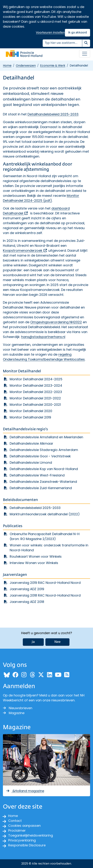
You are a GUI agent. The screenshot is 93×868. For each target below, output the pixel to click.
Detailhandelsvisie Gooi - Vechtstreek (40, 456)
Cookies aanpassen (24, 826)
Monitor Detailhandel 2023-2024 (36, 385)
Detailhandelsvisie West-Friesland (37, 475)
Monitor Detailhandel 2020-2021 (35, 405)
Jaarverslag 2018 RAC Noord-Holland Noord (45, 595)
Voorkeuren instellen (50, 33)
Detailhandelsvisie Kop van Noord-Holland (44, 469)
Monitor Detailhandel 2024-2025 (36, 379)
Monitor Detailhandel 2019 (30, 417)
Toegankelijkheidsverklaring (31, 835)
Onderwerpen (26, 66)
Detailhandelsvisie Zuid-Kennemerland (41, 488)
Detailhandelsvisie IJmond (31, 463)
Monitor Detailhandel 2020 (31, 411)
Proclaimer (17, 830)
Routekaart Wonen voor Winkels (36, 556)
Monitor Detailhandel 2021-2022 (35, 398)
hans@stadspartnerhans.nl (43, 337)
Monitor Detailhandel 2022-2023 (36, 392)
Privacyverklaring (22, 840)
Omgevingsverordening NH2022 (56, 322)
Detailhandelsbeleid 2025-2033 (53, 114)
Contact (15, 821)
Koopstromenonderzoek (25, 250)
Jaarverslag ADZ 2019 (27, 589)
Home (7, 66)
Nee (57, 642)
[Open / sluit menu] (85, 54)
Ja (33, 642)
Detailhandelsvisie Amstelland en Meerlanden (46, 437)
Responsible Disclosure (27, 845)
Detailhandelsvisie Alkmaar (31, 443)
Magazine (14, 713)
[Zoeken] (62, 43)
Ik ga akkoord (77, 33)
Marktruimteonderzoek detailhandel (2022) (45, 514)
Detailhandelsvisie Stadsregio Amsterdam (44, 450)
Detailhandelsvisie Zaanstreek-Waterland (43, 482)
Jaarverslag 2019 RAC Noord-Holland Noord (45, 583)
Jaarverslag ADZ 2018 (27, 602)
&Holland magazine (25, 791)
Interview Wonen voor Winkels (34, 563)
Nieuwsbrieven (18, 708)
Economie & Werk (53, 66)
